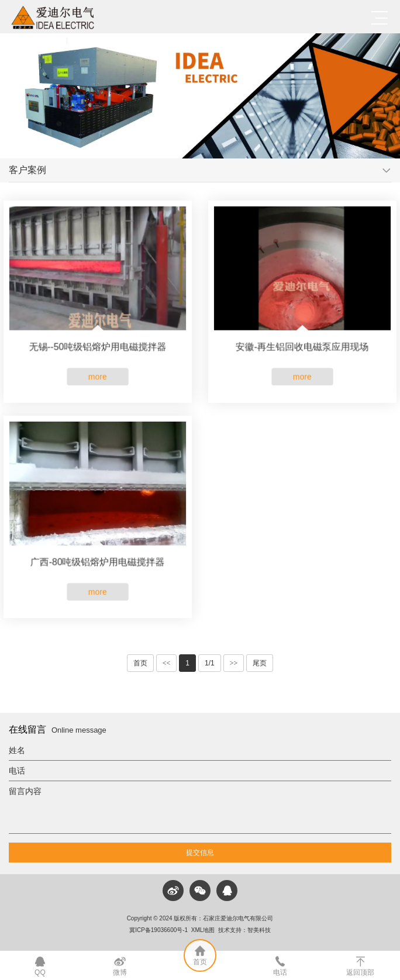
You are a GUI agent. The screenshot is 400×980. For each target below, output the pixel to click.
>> (234, 663)
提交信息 (200, 853)
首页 (140, 663)
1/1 (210, 663)
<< (167, 663)
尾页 (260, 663)
